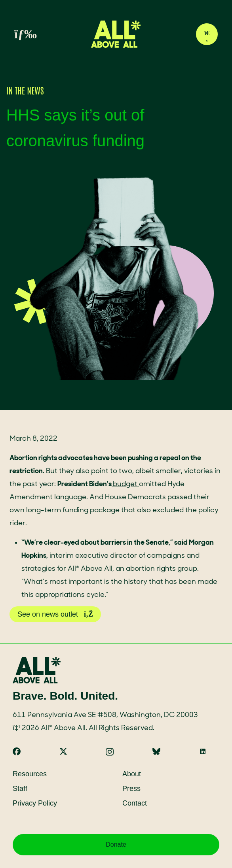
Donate (116, 844)
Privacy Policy (35, 803)
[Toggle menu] (17, 34)
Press (131, 789)
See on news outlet (55, 614)
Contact (135, 803)
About (132, 774)
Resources (30, 774)
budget (125, 484)
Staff (20, 789)
